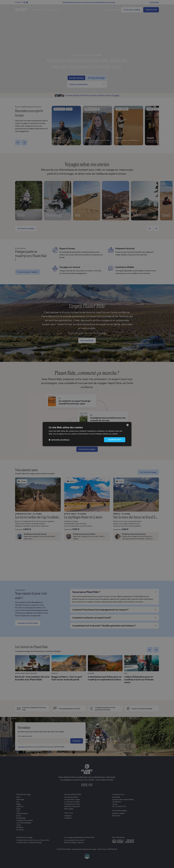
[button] (59, 440)
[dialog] (87, 434)
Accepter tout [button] (115, 440)
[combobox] (128, 425)
